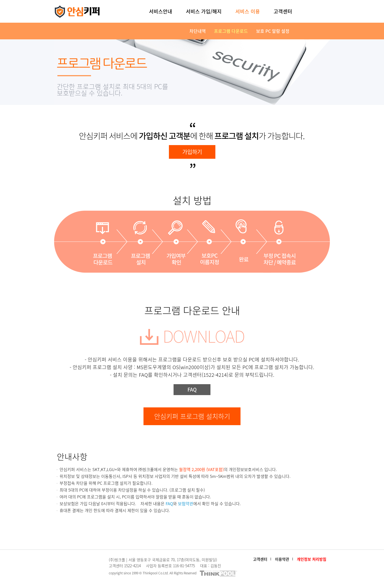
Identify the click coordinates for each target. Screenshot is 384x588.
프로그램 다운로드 (231, 31)
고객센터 (283, 11)
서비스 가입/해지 (204, 11)
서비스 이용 (248, 11)
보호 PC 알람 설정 (273, 31)
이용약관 (282, 559)
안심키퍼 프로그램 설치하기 (192, 416)
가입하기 (192, 152)
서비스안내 (161, 11)
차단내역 (198, 31)
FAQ (192, 389)
